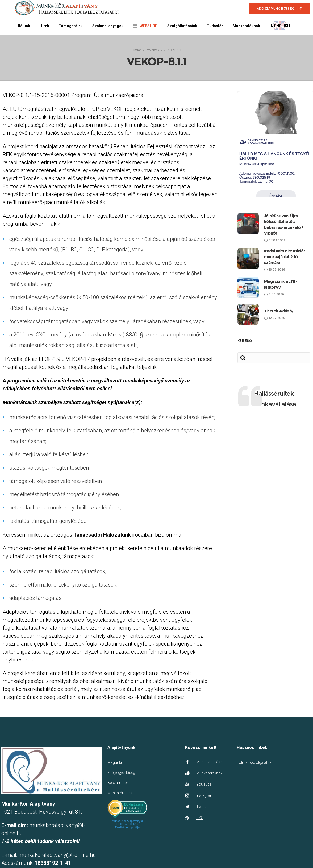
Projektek (153, 50)
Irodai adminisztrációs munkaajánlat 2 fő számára (285, 256)
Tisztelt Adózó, (278, 310)
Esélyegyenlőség (121, 772)
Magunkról (116, 762)
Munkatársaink (120, 792)
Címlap (136, 50)
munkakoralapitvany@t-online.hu (57, 854)
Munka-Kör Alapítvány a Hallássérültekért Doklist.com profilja (128, 823)
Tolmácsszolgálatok (254, 762)
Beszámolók (118, 782)
